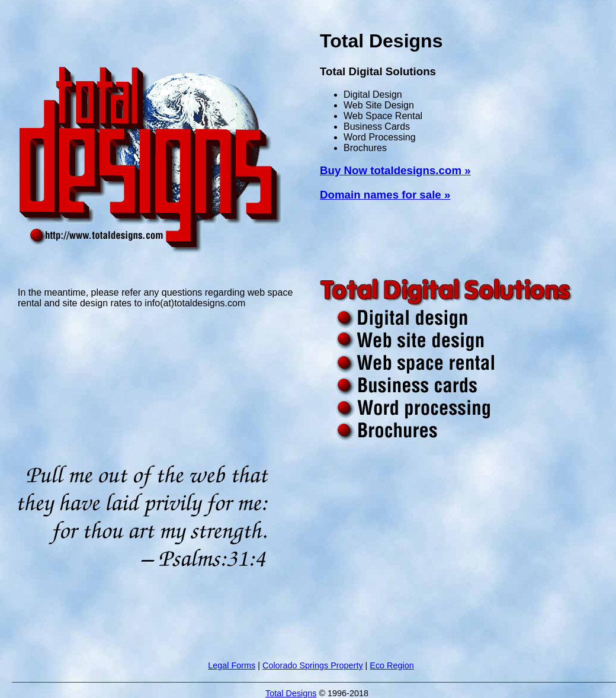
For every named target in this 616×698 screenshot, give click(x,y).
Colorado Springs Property (313, 665)
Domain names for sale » (385, 195)
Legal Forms (232, 665)
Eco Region (392, 665)
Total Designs (291, 693)
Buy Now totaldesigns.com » (395, 170)
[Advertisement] (162, 41)
